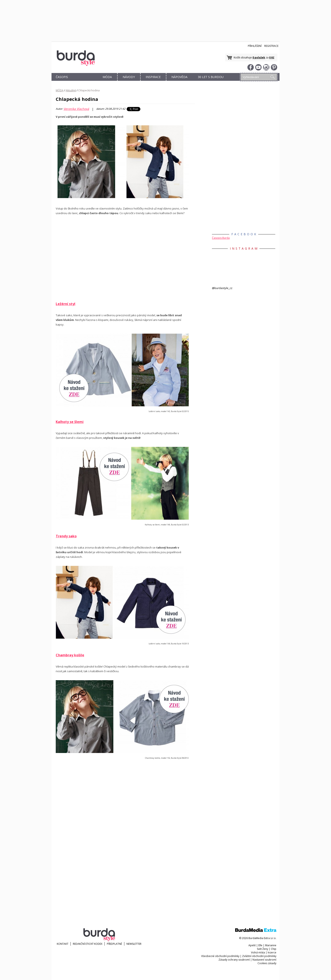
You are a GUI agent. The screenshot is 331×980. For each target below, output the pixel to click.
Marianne (271, 945)
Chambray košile (70, 655)
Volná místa (258, 952)
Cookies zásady (267, 963)
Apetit (252, 945)
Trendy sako (66, 536)
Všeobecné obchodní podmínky (220, 956)
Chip (274, 949)
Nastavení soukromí (264, 960)
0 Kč (272, 57)
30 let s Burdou (211, 77)
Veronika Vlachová (76, 109)
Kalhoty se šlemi (70, 422)
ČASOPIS (62, 77)
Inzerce (272, 952)
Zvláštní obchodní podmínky (259, 956)
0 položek (259, 57)
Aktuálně (71, 90)
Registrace (271, 46)
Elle (260, 945)
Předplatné (114, 944)
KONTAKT (63, 944)
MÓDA (107, 77)
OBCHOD (85, 82)
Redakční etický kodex (88, 944)
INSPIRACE (153, 77)
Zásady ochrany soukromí (234, 960)
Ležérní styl (66, 304)
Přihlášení (255, 46)
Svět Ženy (262, 949)
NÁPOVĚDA (179, 77)
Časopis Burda (221, 238)
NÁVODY (129, 77)
